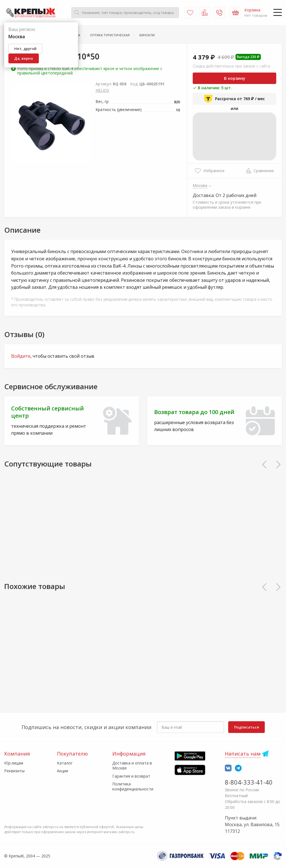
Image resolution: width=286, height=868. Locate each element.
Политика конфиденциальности (133, 786)
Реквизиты (14, 771)
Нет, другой (25, 49)
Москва (200, 185)
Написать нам (243, 754)
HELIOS (102, 90)
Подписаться (246, 727)
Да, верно (24, 58)
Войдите (21, 356)
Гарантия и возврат (131, 776)
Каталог (65, 763)
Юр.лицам (14, 763)
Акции (63, 771)
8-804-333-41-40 (249, 782)
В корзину (235, 78)
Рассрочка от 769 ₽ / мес (234, 99)
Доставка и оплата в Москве (132, 765)
